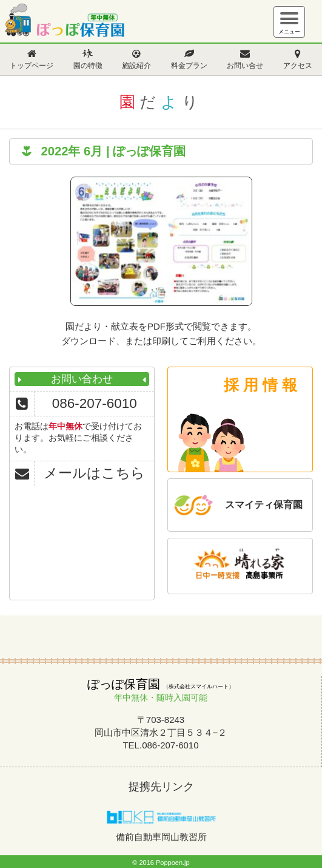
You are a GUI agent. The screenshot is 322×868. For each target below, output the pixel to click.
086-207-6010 (95, 403)
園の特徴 (88, 66)
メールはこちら (94, 473)
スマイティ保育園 (264, 505)
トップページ (32, 66)
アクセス (298, 66)
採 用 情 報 (260, 385)
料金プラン (189, 66)
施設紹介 (136, 66)
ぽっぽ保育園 (64, 23)
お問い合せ (245, 66)
